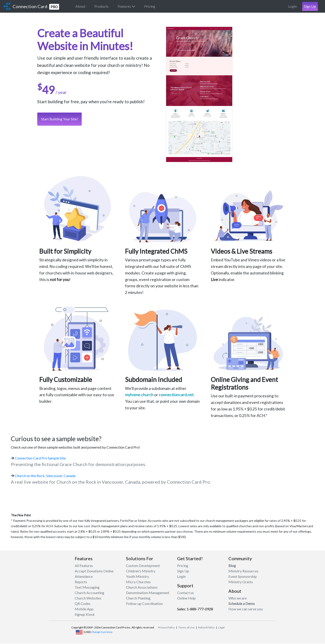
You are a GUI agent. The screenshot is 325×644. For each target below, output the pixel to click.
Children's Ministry (141, 571)
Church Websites (88, 598)
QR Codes (83, 604)
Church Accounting (89, 593)
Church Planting (138, 598)
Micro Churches (138, 582)
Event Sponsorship (243, 577)
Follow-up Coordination (144, 604)
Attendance (84, 577)
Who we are (238, 598)
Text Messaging (87, 588)
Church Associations (142, 588)
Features (126, 6)
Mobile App (84, 609)
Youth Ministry (137, 577)
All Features (84, 566)
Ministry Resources (243, 571)
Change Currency (102, 632)
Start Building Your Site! (59, 120)
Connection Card (36, 7)
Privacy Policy (166, 628)
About (80, 6)
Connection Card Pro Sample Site (40, 458)
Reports (81, 582)
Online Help (186, 598)
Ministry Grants (241, 582)
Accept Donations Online (94, 571)
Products (101, 6)
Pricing (150, 6)
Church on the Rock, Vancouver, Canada (45, 476)
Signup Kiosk (85, 615)
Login (292, 6)
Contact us (186, 593)
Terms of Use (186, 628)
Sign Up (310, 6)
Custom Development (143, 566)
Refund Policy (206, 628)
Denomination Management (148, 593)
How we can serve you (246, 609)
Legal (221, 628)
